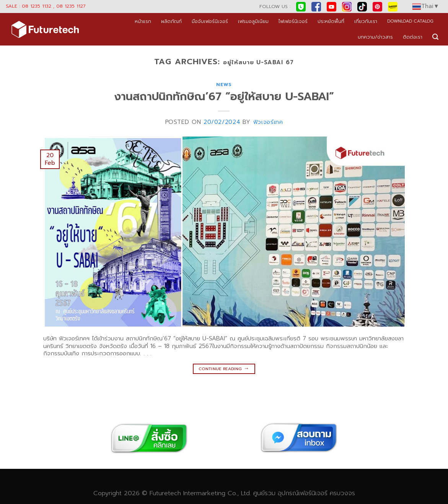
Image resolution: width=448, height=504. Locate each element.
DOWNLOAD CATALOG (410, 21)
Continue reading (224, 368)
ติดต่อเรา (413, 37)
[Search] (435, 37)
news (224, 84)
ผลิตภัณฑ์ (171, 21)
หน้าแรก (143, 21)
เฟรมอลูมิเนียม (253, 21)
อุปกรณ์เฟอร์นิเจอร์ (303, 493)
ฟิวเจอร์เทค (268, 122)
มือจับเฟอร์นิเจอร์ (210, 21)
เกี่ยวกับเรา (366, 21)
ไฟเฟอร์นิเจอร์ (293, 21)
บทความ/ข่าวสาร (375, 37)
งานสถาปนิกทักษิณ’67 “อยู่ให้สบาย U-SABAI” (224, 97)
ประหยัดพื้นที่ (331, 21)
